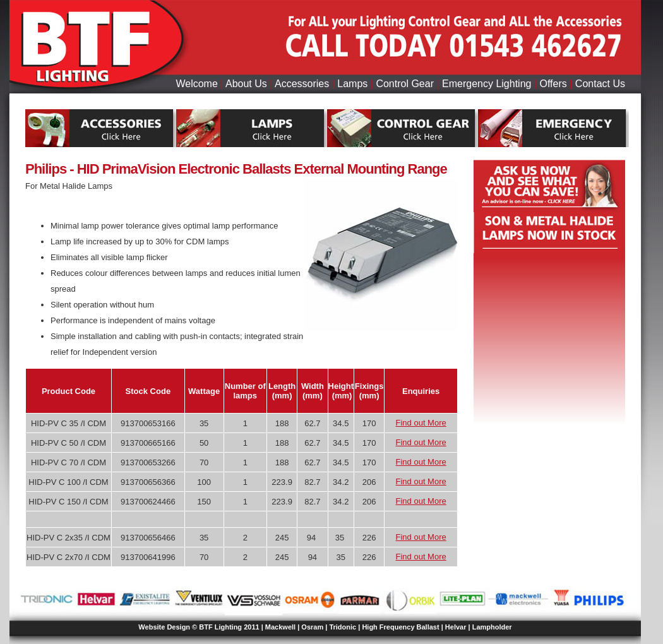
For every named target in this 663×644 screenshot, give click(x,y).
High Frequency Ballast (400, 627)
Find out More (421, 423)
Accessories (302, 84)
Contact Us (600, 84)
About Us (246, 84)
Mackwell (280, 627)
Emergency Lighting (487, 84)
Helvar (456, 627)
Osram (312, 627)
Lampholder (492, 627)
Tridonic (343, 627)
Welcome (196, 84)
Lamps (352, 84)
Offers (553, 84)
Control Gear (405, 84)
